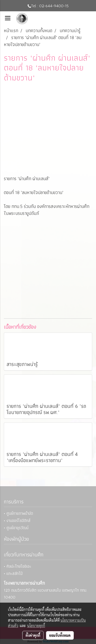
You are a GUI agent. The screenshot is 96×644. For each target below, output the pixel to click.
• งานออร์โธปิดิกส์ (17, 521)
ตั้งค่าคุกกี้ (33, 635)
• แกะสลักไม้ (13, 573)
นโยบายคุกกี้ (36, 625)
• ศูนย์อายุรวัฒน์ (16, 528)
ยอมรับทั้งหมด (60, 635)
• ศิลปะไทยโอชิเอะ (18, 566)
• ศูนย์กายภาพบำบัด (18, 513)
